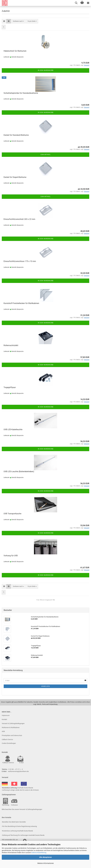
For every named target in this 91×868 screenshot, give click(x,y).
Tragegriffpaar (10, 387)
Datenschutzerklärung (39, 853)
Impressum (6, 715)
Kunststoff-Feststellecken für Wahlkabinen (21, 303)
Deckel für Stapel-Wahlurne (15, 177)
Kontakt (4, 719)
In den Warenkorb (46, 70)
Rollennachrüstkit (11, 345)
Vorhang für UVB (11, 556)
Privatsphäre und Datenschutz (12, 735)
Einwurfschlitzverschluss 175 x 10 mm (20, 261)
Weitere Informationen (46, 863)
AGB (3, 731)
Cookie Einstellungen (9, 743)
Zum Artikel (45, 155)
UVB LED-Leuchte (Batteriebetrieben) (19, 471)
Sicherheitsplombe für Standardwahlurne (21, 93)
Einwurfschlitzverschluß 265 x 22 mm (19, 219)
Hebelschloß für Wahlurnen (15, 51)
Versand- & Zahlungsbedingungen (13, 723)
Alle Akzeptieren (45, 857)
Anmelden (46, 686)
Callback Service (7, 739)
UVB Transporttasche (12, 514)
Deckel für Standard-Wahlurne (16, 135)
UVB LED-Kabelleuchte (13, 429)
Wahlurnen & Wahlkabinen (11, 727)
